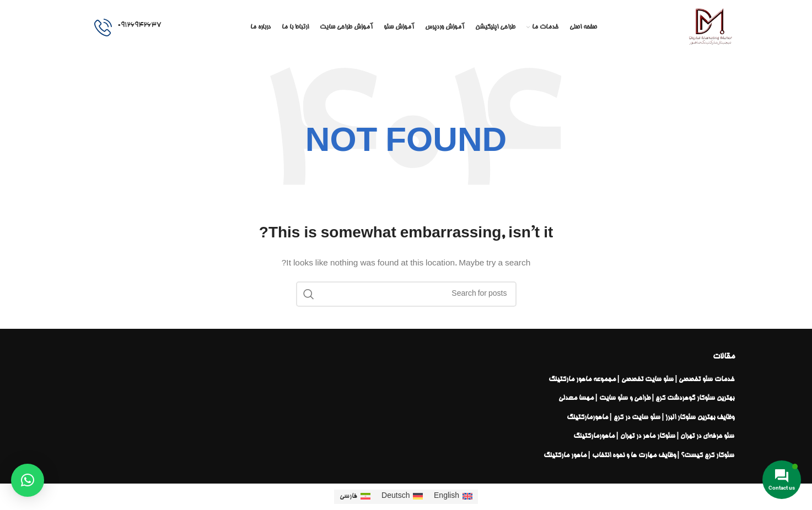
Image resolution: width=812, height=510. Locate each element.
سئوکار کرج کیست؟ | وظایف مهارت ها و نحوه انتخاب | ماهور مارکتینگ (639, 455)
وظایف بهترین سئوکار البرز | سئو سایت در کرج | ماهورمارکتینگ (651, 417)
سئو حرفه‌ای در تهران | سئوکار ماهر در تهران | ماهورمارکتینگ (654, 436)
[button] (28, 480)
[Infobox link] (128, 28)
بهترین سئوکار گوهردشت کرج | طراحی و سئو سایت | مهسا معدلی (647, 398)
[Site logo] (710, 29)
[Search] (406, 294)
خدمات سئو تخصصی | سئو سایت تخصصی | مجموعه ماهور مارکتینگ (642, 379)
